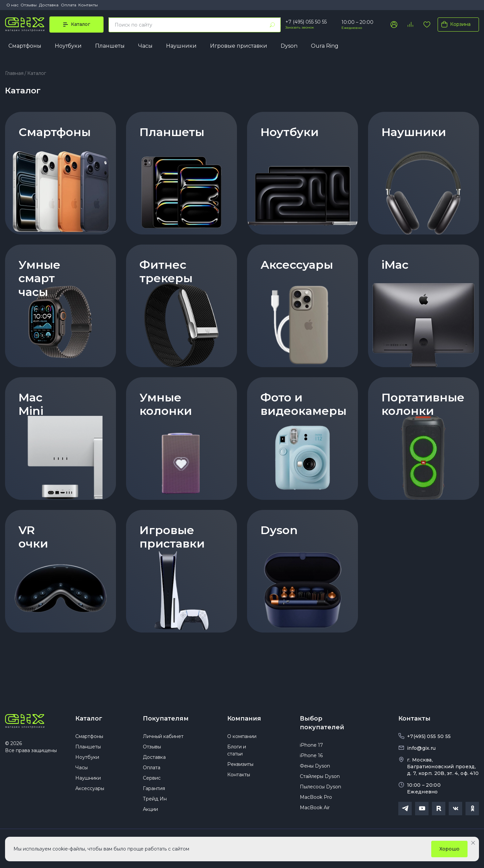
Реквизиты (240, 764)
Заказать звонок (300, 27)
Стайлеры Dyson (320, 776)
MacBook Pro (316, 797)
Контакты (88, 5)
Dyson (289, 46)
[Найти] (272, 25)
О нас (12, 5)
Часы (145, 46)
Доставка (49, 5)
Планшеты (110, 46)
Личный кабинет (163, 736)
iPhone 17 (311, 745)
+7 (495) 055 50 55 (306, 22)
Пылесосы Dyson (320, 787)
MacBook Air (315, 808)
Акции (150, 809)
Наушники (181, 46)
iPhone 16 (311, 755)
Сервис (152, 778)
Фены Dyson (315, 766)
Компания (244, 719)
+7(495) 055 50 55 (429, 736)
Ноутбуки (68, 46)
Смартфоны (25, 46)
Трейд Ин (155, 799)
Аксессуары (90, 788)
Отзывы (29, 5)
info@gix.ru (421, 748)
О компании (242, 736)
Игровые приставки (239, 46)
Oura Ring (325, 46)
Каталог (89, 719)
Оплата (69, 5)
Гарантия (154, 788)
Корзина (455, 24)
